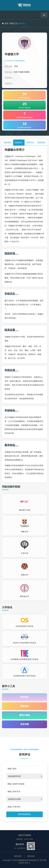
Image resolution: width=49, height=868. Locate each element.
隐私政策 (18, 856)
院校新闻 (41, 142)
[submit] (24, 814)
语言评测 (25, 724)
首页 (5, 23)
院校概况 (8, 142)
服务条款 (31, 856)
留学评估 (25, 697)
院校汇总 (13, 23)
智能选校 (25, 706)
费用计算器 (25, 715)
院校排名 (30, 142)
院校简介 (19, 142)
